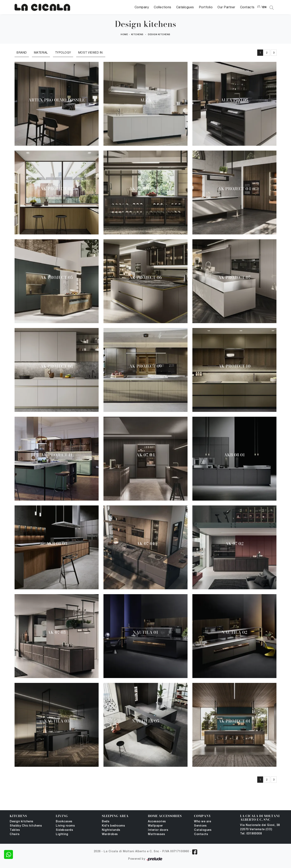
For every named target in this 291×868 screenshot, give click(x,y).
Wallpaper (155, 826)
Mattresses (156, 834)
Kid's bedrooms (113, 826)
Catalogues (185, 7)
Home (124, 35)
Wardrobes (110, 834)
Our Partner (226, 7)
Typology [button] (63, 53)
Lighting (62, 834)
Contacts (247, 7)
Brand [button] (22, 53)
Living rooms (65, 826)
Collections (163, 7)
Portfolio (206, 7)
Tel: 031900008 (251, 834)
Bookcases (64, 822)
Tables (15, 830)
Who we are (202, 822)
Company (142, 7)
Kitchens (137, 35)
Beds (106, 822)
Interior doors (158, 830)
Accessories (157, 822)
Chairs (15, 834)
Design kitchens (159, 35)
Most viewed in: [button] (91, 53)
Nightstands (111, 830)
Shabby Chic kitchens (26, 826)
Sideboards (64, 830)
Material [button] (41, 53)
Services (200, 826)
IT (259, 7)
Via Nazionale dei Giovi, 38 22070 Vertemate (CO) (260, 827)
